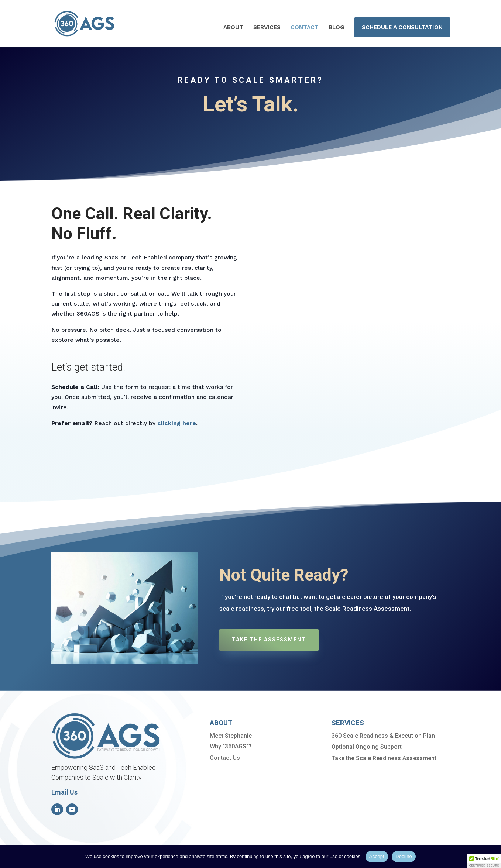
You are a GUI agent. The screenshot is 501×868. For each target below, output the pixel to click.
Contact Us (225, 758)
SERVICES (267, 28)
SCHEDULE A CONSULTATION (402, 27)
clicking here (177, 423)
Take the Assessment (269, 640)
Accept (377, 856)
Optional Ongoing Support (367, 747)
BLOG (337, 28)
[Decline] (492, 857)
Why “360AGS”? (231, 746)
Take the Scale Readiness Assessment (384, 758)
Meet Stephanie (231, 736)
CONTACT (305, 28)
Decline (404, 856)
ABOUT (233, 28)
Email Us (64, 792)
